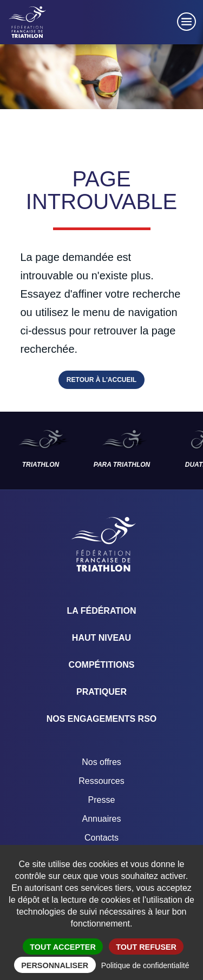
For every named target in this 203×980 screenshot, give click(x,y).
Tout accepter (63, 947)
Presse (102, 800)
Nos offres (101, 762)
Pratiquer (101, 692)
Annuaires (101, 819)
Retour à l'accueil (101, 380)
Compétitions (102, 665)
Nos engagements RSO (102, 719)
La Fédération (102, 611)
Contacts (101, 838)
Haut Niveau (101, 638)
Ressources (101, 781)
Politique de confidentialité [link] (145, 965)
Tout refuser (146, 947)
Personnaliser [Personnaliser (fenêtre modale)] (55, 965)
